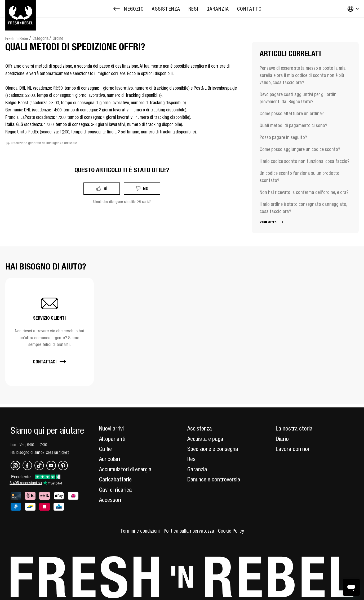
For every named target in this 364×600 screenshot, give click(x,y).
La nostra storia (294, 428)
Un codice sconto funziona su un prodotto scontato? (299, 177)
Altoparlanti (112, 439)
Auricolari (110, 459)
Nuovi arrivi (111, 428)
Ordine (58, 38)
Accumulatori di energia (125, 469)
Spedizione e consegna (213, 449)
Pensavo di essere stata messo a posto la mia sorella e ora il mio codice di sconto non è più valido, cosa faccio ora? (303, 75)
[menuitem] (166, 9)
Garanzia (197, 469)
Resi (192, 459)
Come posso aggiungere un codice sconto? (300, 149)
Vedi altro (272, 222)
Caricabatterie (115, 479)
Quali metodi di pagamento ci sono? (293, 125)
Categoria (41, 38)
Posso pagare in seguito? (283, 137)
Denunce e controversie (214, 479)
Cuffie (105, 449)
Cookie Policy (231, 531)
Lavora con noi (292, 449)
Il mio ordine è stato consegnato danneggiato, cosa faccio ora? (303, 208)
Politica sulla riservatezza (189, 531)
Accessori (110, 500)
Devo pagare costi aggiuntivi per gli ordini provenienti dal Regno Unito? (299, 98)
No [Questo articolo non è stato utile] (146, 188)
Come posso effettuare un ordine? (292, 113)
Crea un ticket (57, 452)
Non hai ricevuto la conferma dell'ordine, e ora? (304, 192)
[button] (50, 332)
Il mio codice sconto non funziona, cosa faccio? (305, 161)
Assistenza (200, 428)
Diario (282, 439)
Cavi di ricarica (116, 490)
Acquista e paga (205, 439)
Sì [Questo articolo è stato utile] (105, 188)
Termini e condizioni (140, 531)
